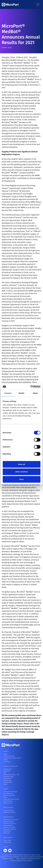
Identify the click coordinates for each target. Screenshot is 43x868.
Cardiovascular (8, 769)
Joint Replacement (9, 793)
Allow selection (21, 472)
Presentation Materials (10, 829)
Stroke (5, 797)
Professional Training (9, 812)
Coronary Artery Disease (10, 792)
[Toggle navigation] (38, 4)
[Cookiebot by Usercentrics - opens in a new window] (31, 387)
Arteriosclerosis (8, 803)
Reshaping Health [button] (8, 808)
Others (5, 784)
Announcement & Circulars (11, 820)
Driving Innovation (9, 810)
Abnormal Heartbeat (9, 795)
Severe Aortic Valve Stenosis (11, 799)
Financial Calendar (9, 822)
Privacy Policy (7, 840)
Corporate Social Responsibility (12, 758)
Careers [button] (6, 847)
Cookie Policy (7, 842)
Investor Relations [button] (9, 817)
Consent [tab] (8, 393)
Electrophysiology (8, 777)
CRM (5, 773)
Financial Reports (8, 825)
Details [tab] (22, 393)
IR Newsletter (7, 831)
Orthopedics (7, 771)
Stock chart (7, 833)
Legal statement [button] (8, 838)
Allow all (21, 464)
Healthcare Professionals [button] (10, 766)
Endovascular (7, 778)
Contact (6, 760)
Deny (21, 479)
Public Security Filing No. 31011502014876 (32, 857)
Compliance (7, 762)
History (6, 754)
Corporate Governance (10, 823)
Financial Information (9, 827)
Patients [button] (6, 789)
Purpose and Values (9, 756)
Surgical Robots (8, 782)
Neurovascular (8, 780)
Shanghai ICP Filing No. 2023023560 (10, 857)
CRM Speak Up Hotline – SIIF (11, 775)
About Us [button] (6, 751)
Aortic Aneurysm (8, 801)
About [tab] (35, 393)
